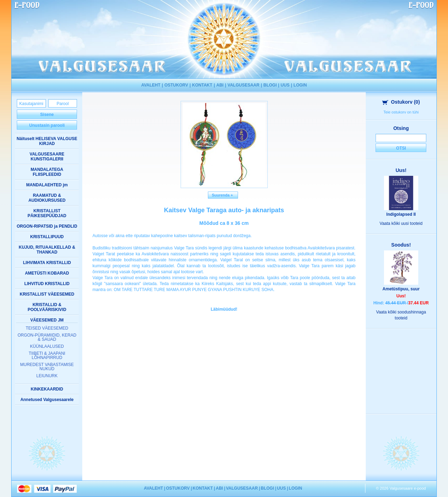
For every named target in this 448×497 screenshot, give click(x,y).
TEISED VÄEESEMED (47, 328)
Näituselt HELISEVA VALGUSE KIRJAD (47, 141)
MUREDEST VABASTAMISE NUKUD (47, 367)
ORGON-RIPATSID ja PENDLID (47, 226)
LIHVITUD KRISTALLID (47, 284)
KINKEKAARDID (47, 389)
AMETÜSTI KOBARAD (47, 273)
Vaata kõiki (401, 223)
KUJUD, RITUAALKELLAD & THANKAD (47, 250)
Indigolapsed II (401, 214)
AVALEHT (151, 85)
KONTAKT (202, 85)
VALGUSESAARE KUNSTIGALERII (47, 157)
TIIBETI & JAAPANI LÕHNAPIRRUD (47, 356)
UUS (285, 85)
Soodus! (401, 245)
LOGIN (300, 85)
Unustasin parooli (47, 125)
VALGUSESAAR (243, 85)
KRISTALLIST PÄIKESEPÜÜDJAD (47, 213)
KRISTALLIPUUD (47, 237)
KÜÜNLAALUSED (47, 346)
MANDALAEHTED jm (47, 185)
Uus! (401, 170)
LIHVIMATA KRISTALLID (47, 263)
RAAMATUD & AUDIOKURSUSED (47, 198)
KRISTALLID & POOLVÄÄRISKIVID (47, 307)
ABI (220, 85)
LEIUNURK (47, 376)
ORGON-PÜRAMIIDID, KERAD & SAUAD (47, 337)
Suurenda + (223, 195)
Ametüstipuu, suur (401, 289)
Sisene (47, 115)
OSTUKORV (176, 85)
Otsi (401, 148)
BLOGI (270, 85)
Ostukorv (401, 102)
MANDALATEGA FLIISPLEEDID (47, 172)
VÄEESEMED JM (47, 320)
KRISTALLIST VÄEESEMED (47, 294)
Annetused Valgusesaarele (47, 400)
